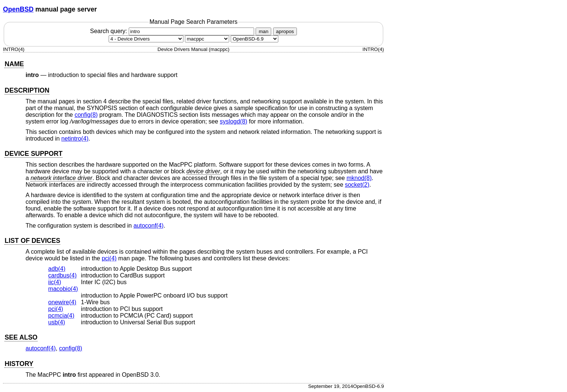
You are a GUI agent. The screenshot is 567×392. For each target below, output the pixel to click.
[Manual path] (254, 39)
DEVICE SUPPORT (33, 154)
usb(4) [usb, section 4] (57, 322)
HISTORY (19, 364)
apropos (285, 31)
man (263, 31)
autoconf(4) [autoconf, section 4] (149, 226)
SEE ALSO (21, 337)
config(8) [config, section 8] (86, 115)
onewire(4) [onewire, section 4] (63, 302)
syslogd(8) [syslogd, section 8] (234, 121)
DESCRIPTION (27, 90)
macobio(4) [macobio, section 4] (63, 289)
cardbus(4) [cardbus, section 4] (63, 275)
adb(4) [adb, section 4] (57, 269)
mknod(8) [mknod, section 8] (359, 178)
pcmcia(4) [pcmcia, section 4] (61, 316)
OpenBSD (18, 9)
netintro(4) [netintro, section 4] (75, 139)
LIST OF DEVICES (32, 241)
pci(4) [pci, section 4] (109, 258)
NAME (14, 64)
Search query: (173, 31)
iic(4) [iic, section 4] (55, 282)
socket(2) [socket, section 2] (357, 185)
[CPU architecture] (207, 39)
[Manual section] (146, 39)
